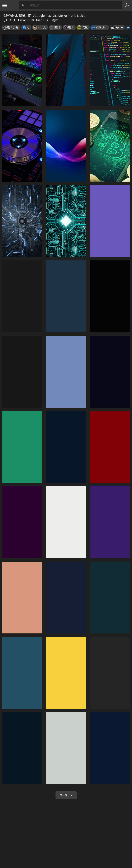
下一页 (66, 795)
